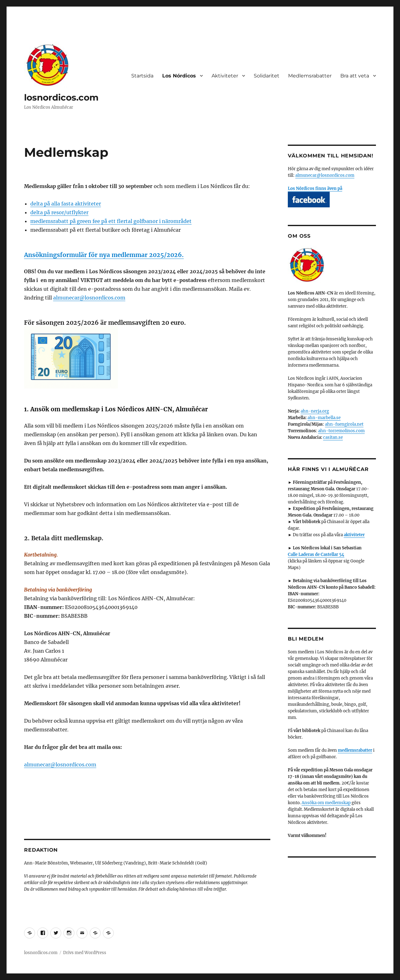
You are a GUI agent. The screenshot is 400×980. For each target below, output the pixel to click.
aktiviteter (354, 535)
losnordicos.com (61, 97)
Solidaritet (267, 76)
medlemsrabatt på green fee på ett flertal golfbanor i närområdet (111, 221)
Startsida (142, 76)
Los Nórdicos (179, 76)
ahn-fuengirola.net (344, 424)
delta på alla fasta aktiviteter (66, 204)
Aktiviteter (225, 76)
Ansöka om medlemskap (326, 803)
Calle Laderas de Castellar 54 (316, 554)
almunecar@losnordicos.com (89, 298)
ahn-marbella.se (324, 418)
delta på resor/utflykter (59, 212)
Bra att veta (355, 76)
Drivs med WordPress (85, 953)
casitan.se (333, 437)
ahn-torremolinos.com (341, 431)
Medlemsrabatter (310, 76)
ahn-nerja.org (315, 411)
